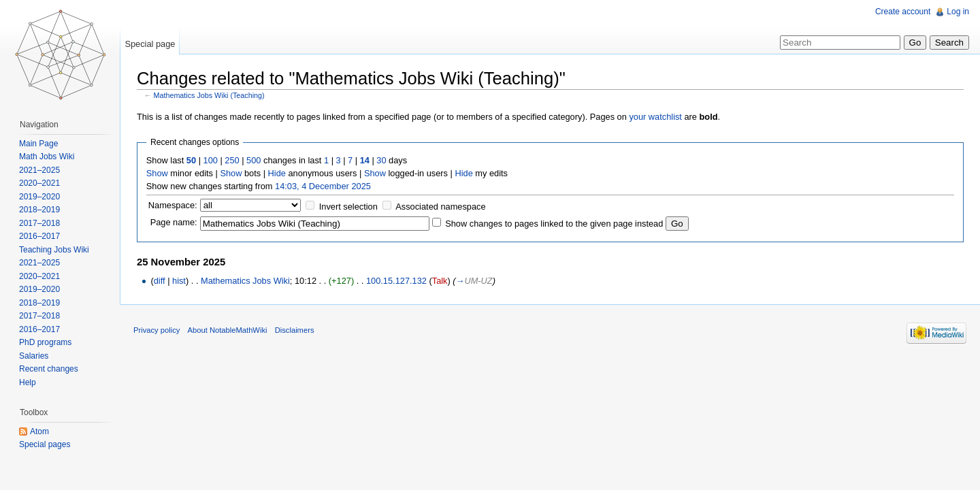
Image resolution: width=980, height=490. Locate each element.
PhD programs (45, 342)
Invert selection (348, 207)
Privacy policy (157, 330)
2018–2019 (39, 210)
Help (28, 382)
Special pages (45, 444)
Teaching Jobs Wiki (54, 250)
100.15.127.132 (396, 281)
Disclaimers (295, 330)
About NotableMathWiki (228, 330)
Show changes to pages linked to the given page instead (554, 224)
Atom (39, 431)
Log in (958, 12)
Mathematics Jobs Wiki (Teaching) (209, 95)
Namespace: (173, 205)
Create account (903, 12)
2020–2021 (39, 183)
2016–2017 (39, 236)
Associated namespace (440, 207)
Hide (277, 173)
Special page (150, 44)
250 (232, 160)
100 (211, 160)
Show (157, 173)
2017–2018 (39, 223)
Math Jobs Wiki (47, 157)
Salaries (34, 356)
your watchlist (655, 117)
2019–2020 (39, 197)
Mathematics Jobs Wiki (245, 281)
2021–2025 (39, 170)
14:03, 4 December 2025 (323, 186)
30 (381, 160)
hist (179, 281)
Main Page (38, 144)
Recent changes (49, 369)
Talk (440, 281)
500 (254, 160)
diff (160, 281)
